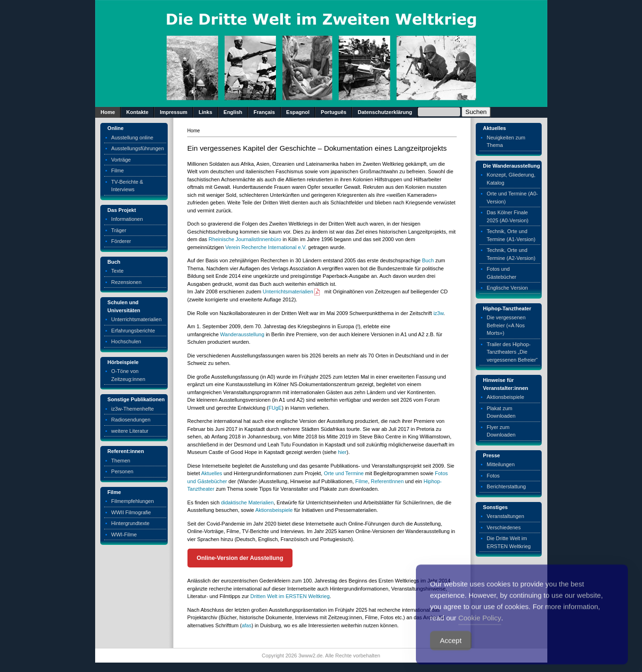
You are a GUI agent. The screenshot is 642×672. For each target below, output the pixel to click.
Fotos (493, 476)
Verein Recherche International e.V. (266, 247)
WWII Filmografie (131, 512)
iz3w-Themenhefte (133, 409)
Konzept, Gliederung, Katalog (511, 179)
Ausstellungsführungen (138, 148)
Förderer (121, 241)
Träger (119, 230)
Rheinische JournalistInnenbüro (245, 239)
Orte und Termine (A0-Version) (512, 198)
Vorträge (121, 160)
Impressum (174, 112)
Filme (118, 170)
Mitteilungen (500, 464)
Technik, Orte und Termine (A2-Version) (511, 254)
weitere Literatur (130, 431)
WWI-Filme (124, 534)
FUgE (275, 408)
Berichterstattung (506, 486)
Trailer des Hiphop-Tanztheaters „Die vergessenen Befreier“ (512, 352)
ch (431, 260)
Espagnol (298, 112)
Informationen (127, 219)
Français (264, 112)
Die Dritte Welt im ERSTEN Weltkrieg (508, 542)
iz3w (438, 313)
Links (206, 112)
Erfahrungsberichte (133, 331)
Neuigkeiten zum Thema (506, 142)
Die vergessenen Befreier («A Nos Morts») (506, 325)
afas (247, 625)
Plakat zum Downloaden (501, 412)
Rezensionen (126, 282)
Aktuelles (212, 473)
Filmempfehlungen (133, 501)
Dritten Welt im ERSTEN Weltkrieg (290, 596)
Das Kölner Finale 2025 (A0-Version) (508, 216)
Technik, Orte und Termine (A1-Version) (511, 235)
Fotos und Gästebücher (501, 273)
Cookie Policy (480, 631)
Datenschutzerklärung (385, 112)
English (233, 112)
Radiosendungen (131, 420)
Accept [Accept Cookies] (451, 653)
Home (108, 112)
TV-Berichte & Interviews (127, 186)
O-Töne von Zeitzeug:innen (128, 375)
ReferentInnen (387, 481)
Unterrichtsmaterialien (136, 319)
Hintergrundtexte (130, 523)
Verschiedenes (504, 527)
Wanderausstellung (242, 334)
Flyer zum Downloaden (501, 431)
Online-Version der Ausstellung (240, 558)
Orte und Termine (344, 473)
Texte (117, 271)
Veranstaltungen (505, 516)
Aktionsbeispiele (274, 510)
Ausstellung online (132, 138)
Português (333, 112)
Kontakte (137, 112)
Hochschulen (126, 341)
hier (342, 452)
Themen (121, 461)
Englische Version (507, 288)
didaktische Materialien (247, 502)
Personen (122, 471)
